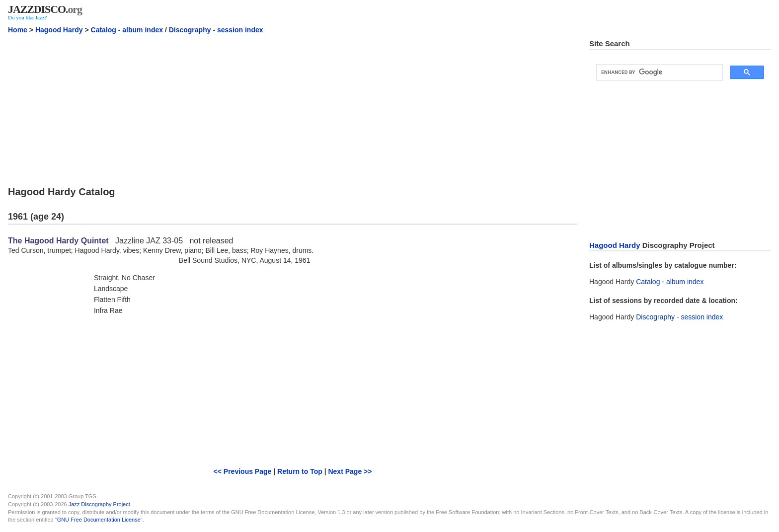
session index (240, 30)
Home (18, 30)
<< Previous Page (243, 471)
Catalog (104, 30)
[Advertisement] (293, 109)
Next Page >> (350, 471)
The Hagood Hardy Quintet (58, 241)
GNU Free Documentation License (99, 520)
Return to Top (300, 471)
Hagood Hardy (59, 30)
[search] (659, 73)
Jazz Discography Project (99, 504)
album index (143, 30)
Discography (190, 30)
